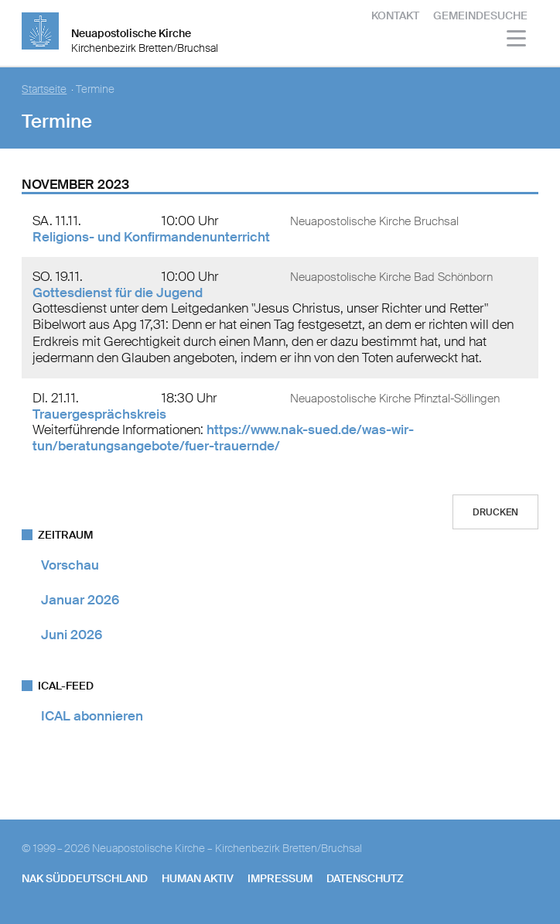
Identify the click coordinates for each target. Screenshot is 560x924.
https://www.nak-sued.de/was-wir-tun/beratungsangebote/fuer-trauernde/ (223, 438)
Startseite (44, 89)
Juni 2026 (72, 635)
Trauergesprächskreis (99, 414)
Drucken (495, 512)
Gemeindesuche (480, 15)
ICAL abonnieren (92, 716)
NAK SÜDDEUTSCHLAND (85, 878)
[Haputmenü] (517, 41)
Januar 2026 (80, 600)
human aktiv (198, 878)
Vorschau (70, 565)
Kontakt (395, 15)
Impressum (280, 878)
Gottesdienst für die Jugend (118, 293)
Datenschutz (365, 878)
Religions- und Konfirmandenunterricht (151, 237)
